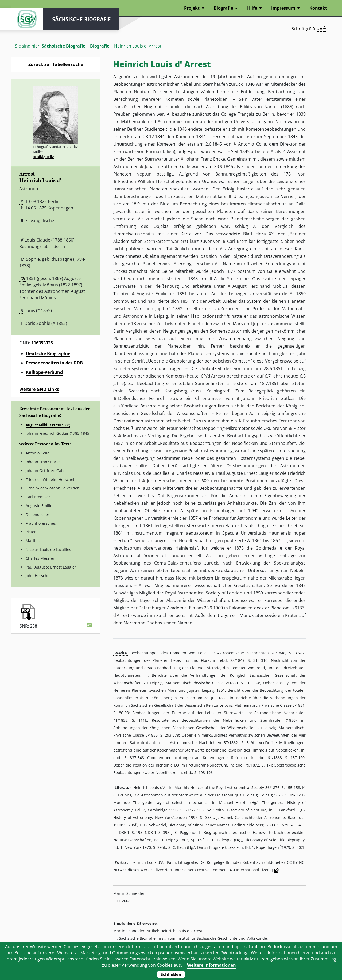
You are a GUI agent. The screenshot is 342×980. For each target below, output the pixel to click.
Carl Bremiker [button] (241, 241)
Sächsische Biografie (63, 46)
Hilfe (252, 8)
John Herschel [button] (162, 481)
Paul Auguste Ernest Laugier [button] (245, 473)
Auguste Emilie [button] (152, 294)
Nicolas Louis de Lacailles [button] (144, 473)
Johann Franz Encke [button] (205, 159)
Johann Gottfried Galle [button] (168, 166)
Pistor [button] (300, 428)
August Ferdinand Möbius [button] (260, 286)
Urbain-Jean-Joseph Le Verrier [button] (264, 196)
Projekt (192, 8)
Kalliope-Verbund (44, 372)
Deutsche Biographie (48, 353)
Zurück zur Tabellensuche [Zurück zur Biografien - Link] (56, 64)
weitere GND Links (39, 389)
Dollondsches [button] (132, 398)
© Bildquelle (44, 157)
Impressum (283, 8)
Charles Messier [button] (193, 473)
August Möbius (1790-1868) (48, 425)
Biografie (100, 46)
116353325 (42, 343)
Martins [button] (131, 436)
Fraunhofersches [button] (260, 421)
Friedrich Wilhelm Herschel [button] (146, 181)
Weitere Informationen (211, 965)
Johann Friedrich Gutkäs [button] (268, 398)
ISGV (27, 19)
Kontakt (318, 8)
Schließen (171, 974)
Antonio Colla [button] (252, 144)
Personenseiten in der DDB (54, 363)
